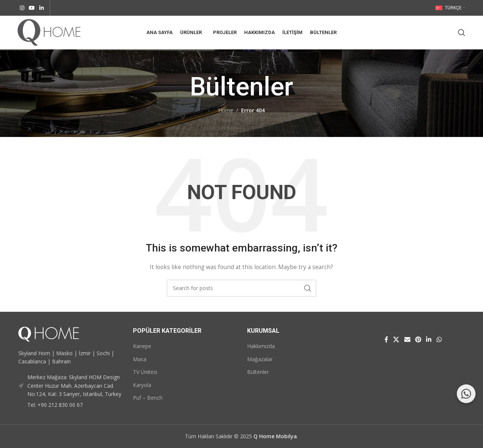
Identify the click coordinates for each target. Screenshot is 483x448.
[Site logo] (49, 32)
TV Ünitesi (145, 372)
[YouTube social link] (32, 8)
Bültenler (258, 372)
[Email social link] (407, 340)
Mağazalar (260, 359)
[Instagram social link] (22, 8)
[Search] (462, 33)
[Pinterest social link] (418, 340)
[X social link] (396, 340)
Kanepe (142, 346)
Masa (140, 359)
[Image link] (49, 333)
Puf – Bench (148, 398)
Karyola (142, 385)
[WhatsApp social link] (439, 340)
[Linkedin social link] (42, 8)
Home (226, 110)
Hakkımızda (261, 346)
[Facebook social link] (386, 340)
